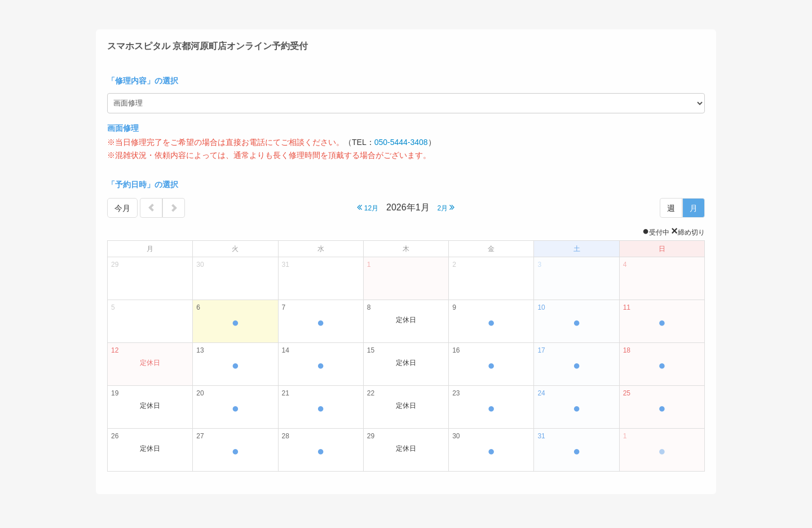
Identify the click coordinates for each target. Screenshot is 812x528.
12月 (368, 207)
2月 (446, 207)
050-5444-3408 (401, 142)
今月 (122, 208)
